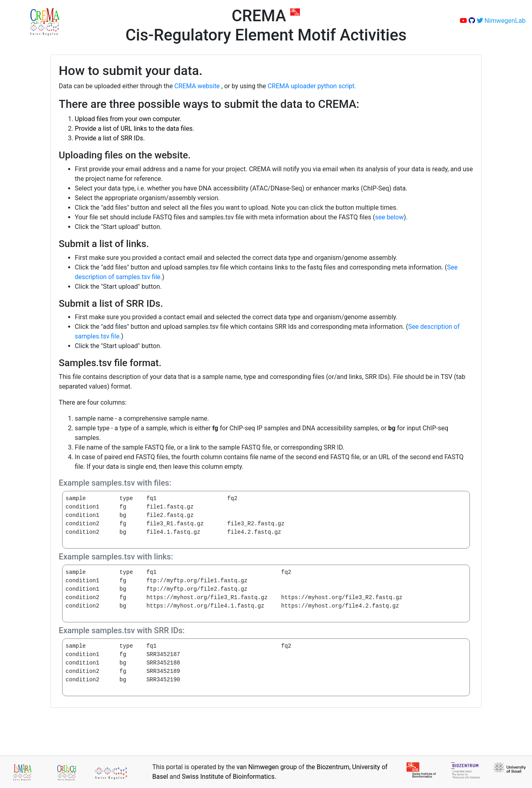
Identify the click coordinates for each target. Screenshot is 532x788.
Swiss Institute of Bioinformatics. (229, 777)
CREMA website (198, 86)
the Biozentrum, (329, 767)
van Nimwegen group (267, 767)
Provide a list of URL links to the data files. (135, 129)
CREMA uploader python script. (312, 86)
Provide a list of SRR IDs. (110, 138)
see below (389, 217)
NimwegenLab (501, 21)
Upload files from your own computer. (128, 119)
